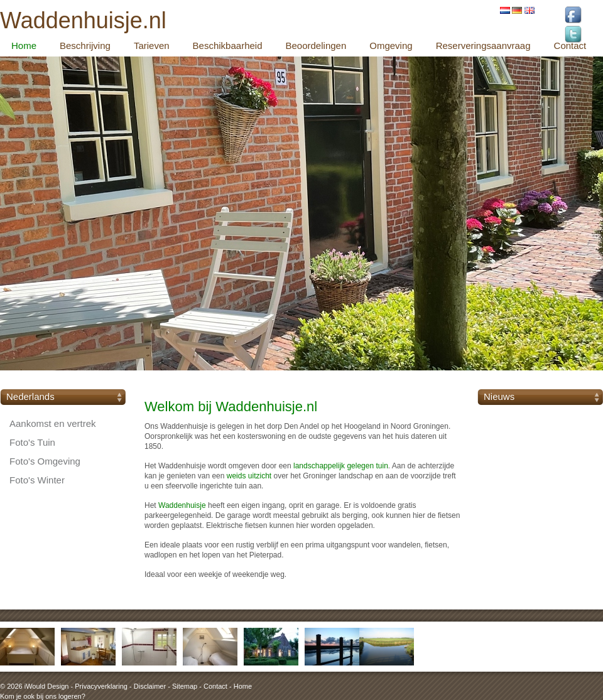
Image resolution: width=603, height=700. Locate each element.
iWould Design (47, 686)
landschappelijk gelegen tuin (341, 466)
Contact (215, 686)
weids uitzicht (249, 476)
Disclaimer (150, 686)
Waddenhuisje (182, 505)
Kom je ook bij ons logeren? (43, 696)
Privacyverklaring (101, 686)
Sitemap (185, 686)
